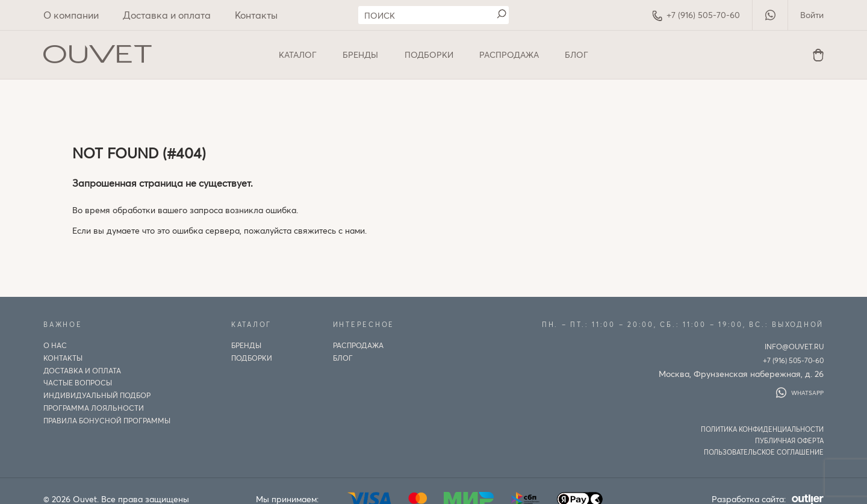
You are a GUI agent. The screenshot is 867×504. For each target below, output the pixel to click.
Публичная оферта (789, 440)
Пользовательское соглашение (764, 452)
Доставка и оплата (167, 15)
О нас (55, 345)
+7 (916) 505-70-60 (696, 15)
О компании (71, 15)
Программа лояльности (94, 408)
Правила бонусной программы (107, 420)
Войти (812, 15)
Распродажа (509, 54)
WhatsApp (800, 393)
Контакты (256, 15)
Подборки (429, 54)
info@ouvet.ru (794, 346)
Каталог (298, 54)
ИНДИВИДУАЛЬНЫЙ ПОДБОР (97, 395)
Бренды (360, 54)
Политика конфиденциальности (762, 429)
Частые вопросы (78, 382)
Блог (576, 54)
